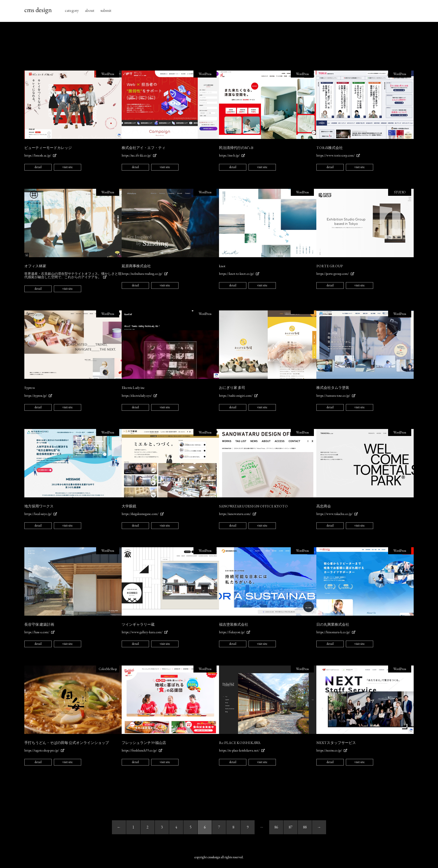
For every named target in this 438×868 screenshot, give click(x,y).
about (90, 10)
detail (38, 167)
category (72, 10)
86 (276, 827)
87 (290, 827)
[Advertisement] (219, 46)
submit (106, 10)
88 (305, 827)
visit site (68, 167)
